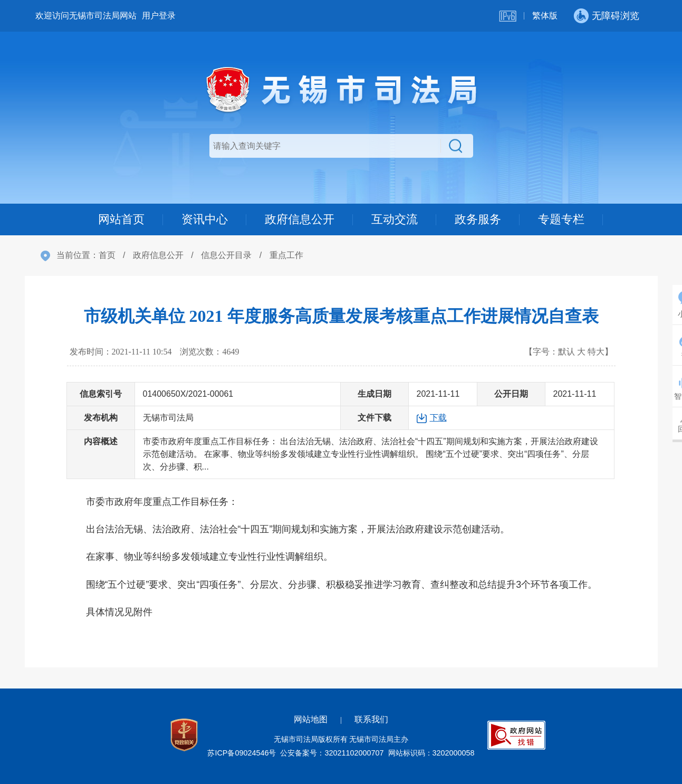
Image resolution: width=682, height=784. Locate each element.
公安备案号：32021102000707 (332, 753)
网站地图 (311, 719)
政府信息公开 (300, 219)
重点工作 (286, 255)
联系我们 (371, 719)
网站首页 (121, 219)
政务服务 (478, 219)
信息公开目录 (226, 255)
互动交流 (395, 219)
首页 (107, 255)
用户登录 (159, 16)
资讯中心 (205, 219)
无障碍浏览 (616, 16)
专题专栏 (561, 219)
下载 (438, 418)
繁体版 (545, 16)
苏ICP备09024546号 (242, 753)
